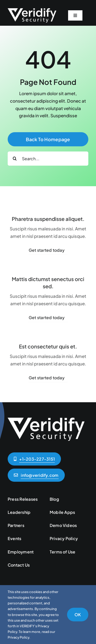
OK (78, 615)
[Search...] (48, 159)
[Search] (15, 159)
